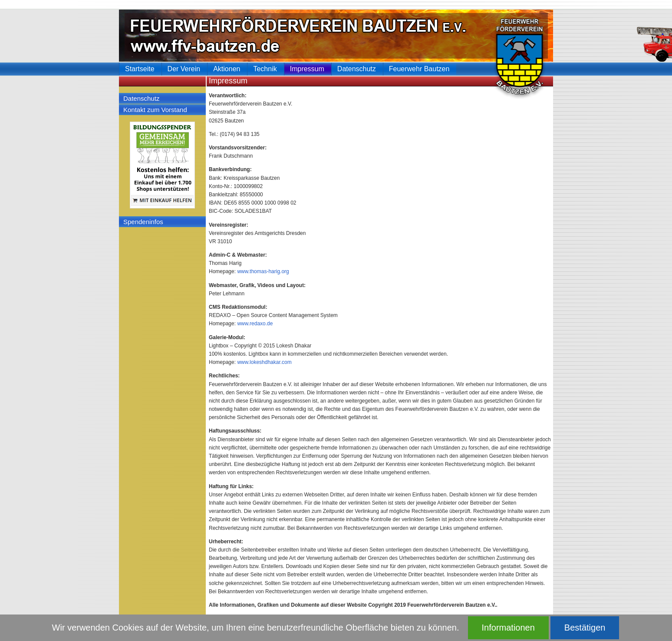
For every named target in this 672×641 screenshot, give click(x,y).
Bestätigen (585, 628)
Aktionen (227, 69)
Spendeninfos (143, 222)
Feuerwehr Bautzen (419, 69)
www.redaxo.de (255, 324)
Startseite (140, 69)
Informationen (508, 628)
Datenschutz (141, 98)
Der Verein (184, 69)
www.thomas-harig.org (263, 271)
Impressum (307, 69)
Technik (265, 69)
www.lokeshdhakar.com (264, 362)
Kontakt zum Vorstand (155, 110)
